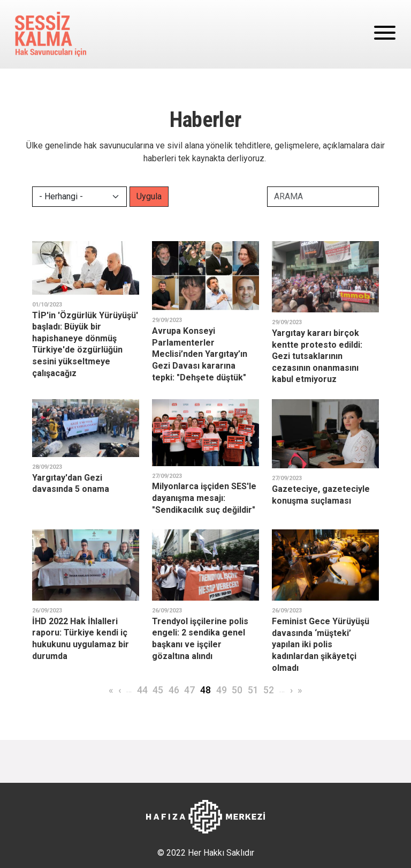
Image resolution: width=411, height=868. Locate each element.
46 (174, 690)
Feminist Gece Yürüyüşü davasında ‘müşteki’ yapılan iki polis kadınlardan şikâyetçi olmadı (321, 644)
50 (237, 690)
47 (189, 690)
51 (253, 690)
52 (269, 690)
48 (205, 690)
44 (142, 690)
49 (222, 690)
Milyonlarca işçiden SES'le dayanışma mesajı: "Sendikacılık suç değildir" (204, 498)
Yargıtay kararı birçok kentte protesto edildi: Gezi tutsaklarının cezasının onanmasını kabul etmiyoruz (317, 356)
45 (158, 690)
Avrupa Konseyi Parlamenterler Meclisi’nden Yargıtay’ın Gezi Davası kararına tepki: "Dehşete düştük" (200, 354)
